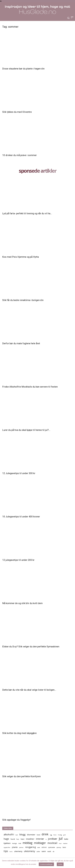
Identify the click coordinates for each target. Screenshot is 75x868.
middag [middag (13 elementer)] (28, 843)
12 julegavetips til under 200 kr (18, 560)
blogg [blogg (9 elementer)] (22, 834)
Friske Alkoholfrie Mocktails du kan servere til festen (30, 387)
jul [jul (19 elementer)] (61, 838)
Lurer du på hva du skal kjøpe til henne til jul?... (26, 430)
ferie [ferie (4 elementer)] (55, 835)
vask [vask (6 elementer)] (49, 851)
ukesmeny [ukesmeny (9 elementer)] (29, 851)
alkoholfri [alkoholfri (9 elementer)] (9, 834)
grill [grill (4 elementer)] (65, 835)
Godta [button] (60, 864)
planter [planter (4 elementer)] (21, 847)
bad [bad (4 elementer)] (17, 835)
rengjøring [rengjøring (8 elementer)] (30, 847)
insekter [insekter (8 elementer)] (30, 839)
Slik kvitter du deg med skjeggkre (19, 733)
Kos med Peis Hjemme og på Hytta (21, 257)
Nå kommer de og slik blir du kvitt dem (22, 603)
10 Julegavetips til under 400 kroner (21, 517)
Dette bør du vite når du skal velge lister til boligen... (29, 690)
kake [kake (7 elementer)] (66, 839)
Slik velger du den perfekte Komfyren (21, 776)
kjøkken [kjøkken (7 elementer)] (7, 843)
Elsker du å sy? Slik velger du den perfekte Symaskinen (31, 647)
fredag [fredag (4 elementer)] (60, 835)
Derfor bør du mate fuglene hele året (21, 343)
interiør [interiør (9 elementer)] (40, 839)
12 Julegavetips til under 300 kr (19, 473)
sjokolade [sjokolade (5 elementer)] (52, 847)
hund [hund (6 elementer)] (13, 839)
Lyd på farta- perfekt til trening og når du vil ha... (27, 213)
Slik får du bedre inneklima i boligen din (23, 300)
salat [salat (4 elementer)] (39, 847)
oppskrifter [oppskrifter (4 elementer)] (7, 847)
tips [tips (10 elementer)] (6, 851)
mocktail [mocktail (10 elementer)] (52, 843)
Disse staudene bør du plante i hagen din (23, 69)
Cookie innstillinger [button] (46, 864)
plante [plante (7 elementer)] (15, 847)
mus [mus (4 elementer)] (60, 843)
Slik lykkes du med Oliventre (17, 112)
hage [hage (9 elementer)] (6, 839)
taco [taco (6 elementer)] (64, 847)
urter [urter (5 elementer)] (38, 851)
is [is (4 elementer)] (46, 839)
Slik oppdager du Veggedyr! (16, 820)
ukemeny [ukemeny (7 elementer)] (18, 851)
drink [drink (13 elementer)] (45, 834)
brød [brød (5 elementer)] (38, 835)
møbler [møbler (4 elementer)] (65, 843)
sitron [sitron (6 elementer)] (44, 847)
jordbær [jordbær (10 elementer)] (53, 839)
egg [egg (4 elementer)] (51, 835)
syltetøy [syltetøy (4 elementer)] (59, 847)
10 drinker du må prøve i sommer (19, 155)
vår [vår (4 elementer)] (54, 852)
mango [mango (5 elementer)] (15, 843)
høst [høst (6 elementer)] (22, 839)
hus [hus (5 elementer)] (18, 839)
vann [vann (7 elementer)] (44, 851)
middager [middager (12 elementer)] (40, 843)
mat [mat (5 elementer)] (20, 843)
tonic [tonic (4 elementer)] (11, 852)
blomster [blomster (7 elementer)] (31, 835)
